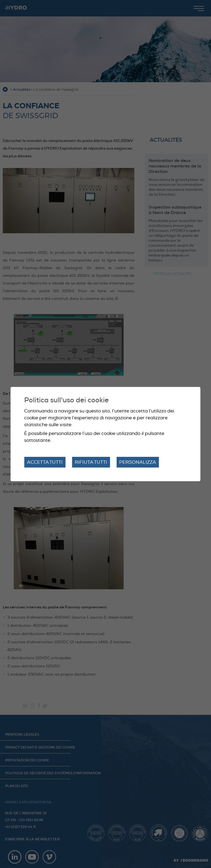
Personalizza (138, 462)
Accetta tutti (45, 462)
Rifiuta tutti (91, 462)
